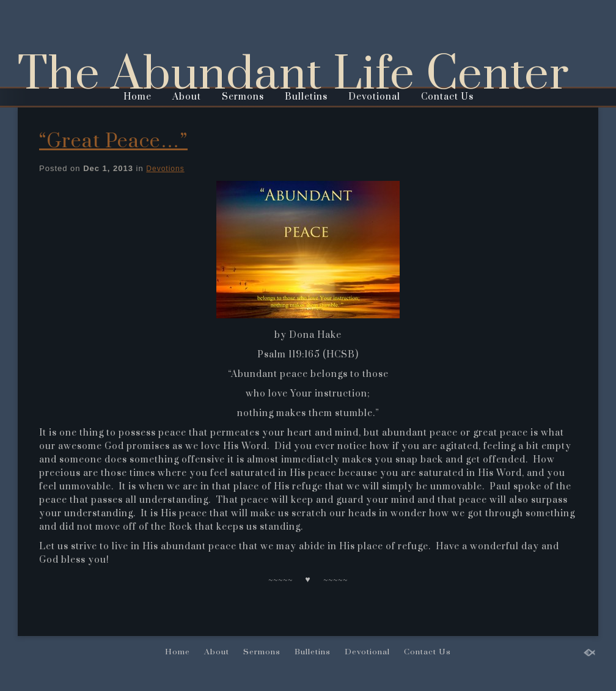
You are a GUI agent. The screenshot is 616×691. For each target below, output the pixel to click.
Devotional (374, 97)
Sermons (243, 97)
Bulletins (306, 97)
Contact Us (447, 97)
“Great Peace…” (113, 141)
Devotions (165, 169)
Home (137, 97)
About (187, 97)
